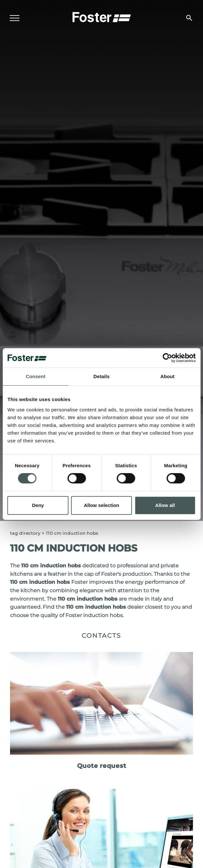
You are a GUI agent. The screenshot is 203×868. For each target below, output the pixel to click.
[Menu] (15, 18)
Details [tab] (102, 376)
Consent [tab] (35, 376)
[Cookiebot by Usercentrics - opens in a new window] (167, 358)
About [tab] (167, 376)
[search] (189, 18)
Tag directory (25, 533)
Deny (38, 505)
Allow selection (101, 505)
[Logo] (102, 16)
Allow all (165, 505)
